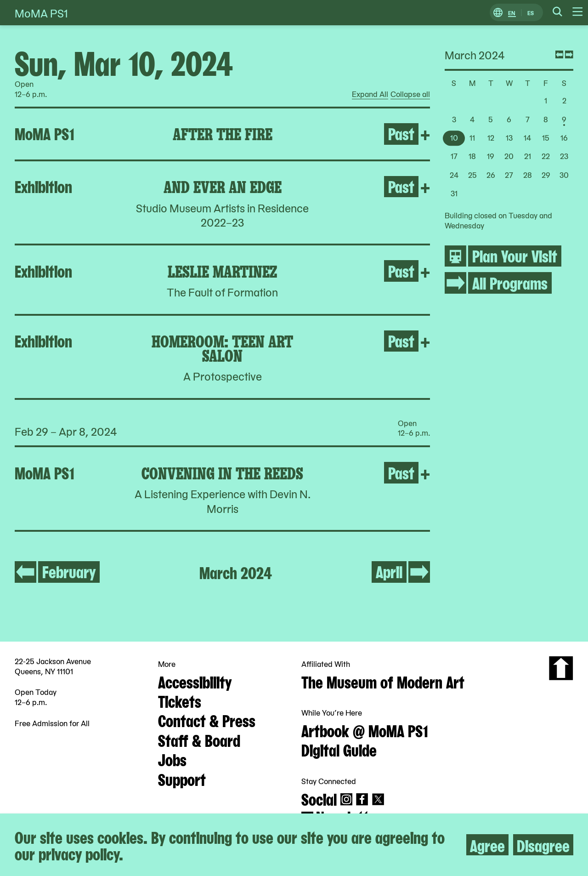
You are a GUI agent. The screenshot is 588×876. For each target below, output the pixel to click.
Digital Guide (339, 749)
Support (182, 779)
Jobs (172, 759)
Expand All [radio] (370, 94)
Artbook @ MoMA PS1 (365, 730)
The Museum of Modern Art (383, 681)
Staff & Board (199, 739)
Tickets (180, 700)
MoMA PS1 (41, 13)
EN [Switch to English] (512, 13)
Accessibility (195, 681)
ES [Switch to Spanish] (531, 13)
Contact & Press (207, 720)
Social (319, 798)
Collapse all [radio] (410, 94)
